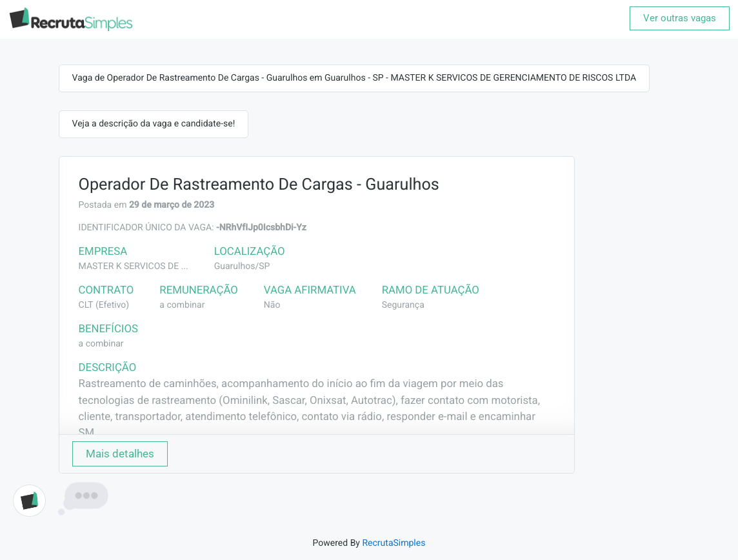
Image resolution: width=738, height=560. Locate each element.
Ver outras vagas (680, 18)
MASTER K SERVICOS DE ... (134, 266)
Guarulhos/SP (242, 266)
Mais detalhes (120, 454)
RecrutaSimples (394, 543)
